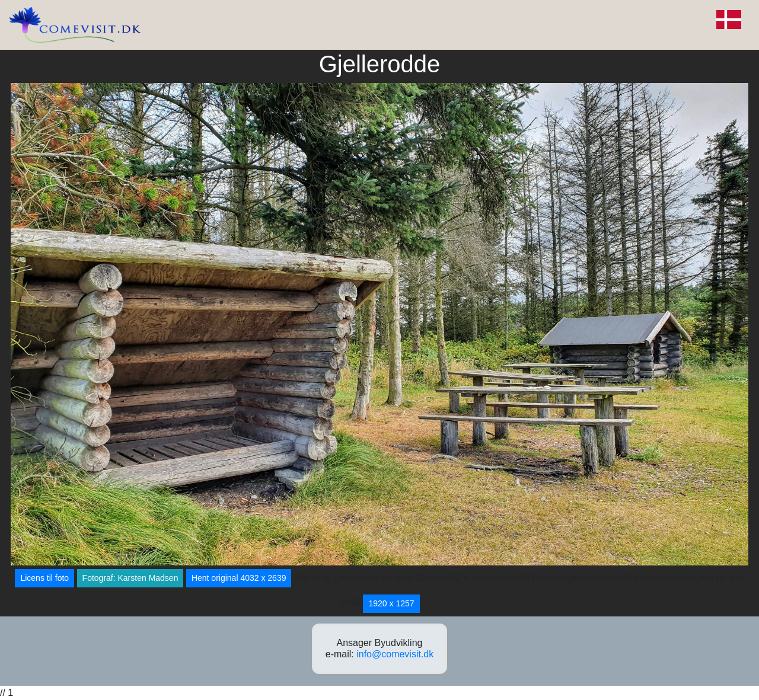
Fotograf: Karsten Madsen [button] (130, 578)
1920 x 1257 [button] (391, 603)
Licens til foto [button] (44, 578)
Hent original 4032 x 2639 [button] (239, 578)
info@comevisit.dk (395, 654)
